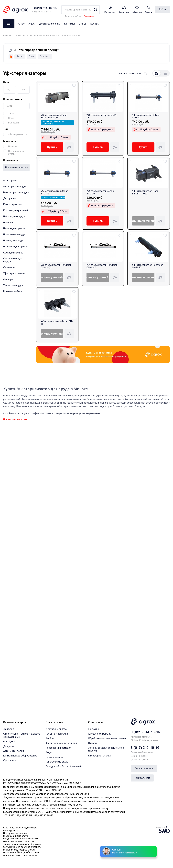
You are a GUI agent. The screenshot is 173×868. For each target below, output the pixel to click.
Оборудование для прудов (43, 35)
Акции (32, 24)
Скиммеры (9, 267)
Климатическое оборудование (20, 756)
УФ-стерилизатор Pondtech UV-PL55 (148, 266)
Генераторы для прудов (16, 192)
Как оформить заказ (57, 762)
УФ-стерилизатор (18, 135)
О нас (22, 24)
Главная (7, 35)
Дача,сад (21, 35)
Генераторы (89, 16)
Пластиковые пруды (14, 234)
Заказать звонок (144, 768)
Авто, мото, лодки (14, 751)
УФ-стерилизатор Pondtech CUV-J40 (102, 266)
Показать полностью (15, 419)
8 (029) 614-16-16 (145, 732)
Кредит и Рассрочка (57, 734)
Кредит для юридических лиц (62, 743)
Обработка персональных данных (107, 738)
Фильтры (8, 279)
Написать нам (142, 778)
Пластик (13, 147)
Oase (11, 118)
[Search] (95, 10)
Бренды (95, 24)
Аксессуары (10, 180)
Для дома (9, 746)
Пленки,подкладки (14, 241)
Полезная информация (58, 748)
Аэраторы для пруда (15, 186)
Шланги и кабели (13, 291)
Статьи (83, 24)
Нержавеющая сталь (16, 152)
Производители (54, 757)
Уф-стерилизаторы (14, 273)
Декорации (10, 198)
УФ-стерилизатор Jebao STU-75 (55, 192)
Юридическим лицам (100, 734)
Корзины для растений (16, 210)
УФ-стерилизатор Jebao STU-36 (100, 192)
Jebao (12, 113)
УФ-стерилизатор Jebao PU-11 (57, 323)
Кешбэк (50, 738)
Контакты (69, 24)
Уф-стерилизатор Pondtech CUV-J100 (56, 266)
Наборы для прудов (14, 217)
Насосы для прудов (14, 228)
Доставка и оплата (50, 24)
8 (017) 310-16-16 (145, 748)
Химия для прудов (13, 285)
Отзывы (92, 743)
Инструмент (10, 742)
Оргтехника (10, 760)
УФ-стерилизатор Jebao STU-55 (146, 116)
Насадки (8, 223)
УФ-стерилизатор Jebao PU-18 (102, 116)
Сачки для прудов (13, 253)
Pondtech (13, 123)
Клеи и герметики (13, 204)
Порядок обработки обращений (64, 766)
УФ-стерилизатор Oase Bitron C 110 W (145, 192)
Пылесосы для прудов (16, 247)
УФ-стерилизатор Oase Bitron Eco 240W (54, 116)
